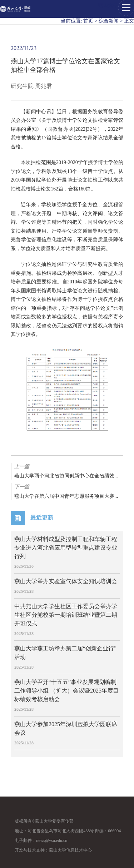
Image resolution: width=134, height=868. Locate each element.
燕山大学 (108, 5)
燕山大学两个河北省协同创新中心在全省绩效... (67, 471)
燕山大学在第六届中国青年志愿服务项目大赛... (67, 491)
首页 (88, 21)
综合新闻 (109, 21)
